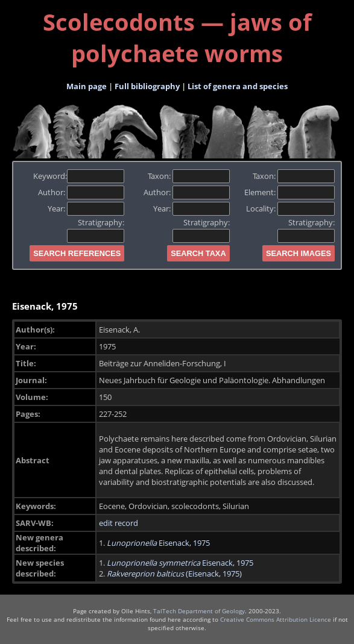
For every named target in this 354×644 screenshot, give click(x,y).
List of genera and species (238, 86)
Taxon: (189, 176)
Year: (86, 208)
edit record (119, 523)
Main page (87, 86)
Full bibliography (147, 86)
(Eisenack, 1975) (174, 574)
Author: (81, 192)
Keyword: (79, 176)
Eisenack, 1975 (158, 543)
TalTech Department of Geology (199, 611)
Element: (289, 192)
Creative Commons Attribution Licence (276, 619)
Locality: (290, 208)
